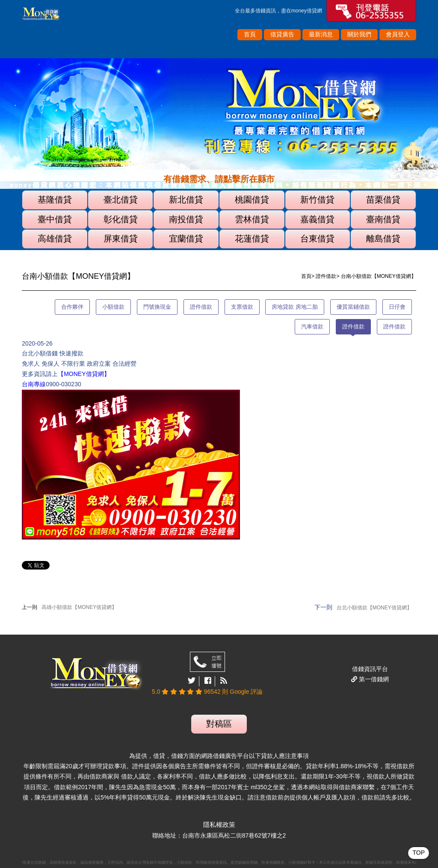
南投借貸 (186, 219)
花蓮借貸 (252, 239)
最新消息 (321, 34)
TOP (419, 853)
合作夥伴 (72, 307)
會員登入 (398, 34)
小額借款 (113, 307)
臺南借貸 (383, 219)
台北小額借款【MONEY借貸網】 (374, 608)
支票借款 (242, 307)
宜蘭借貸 (186, 239)
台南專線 (34, 384)
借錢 (260, 11)
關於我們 (359, 34)
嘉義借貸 (317, 219)
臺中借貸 (55, 219)
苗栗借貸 (383, 200)
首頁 (250, 34)
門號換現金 (157, 307)
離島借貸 (383, 239)
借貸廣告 (282, 34)
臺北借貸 (121, 200)
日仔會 (397, 307)
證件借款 (326, 276)
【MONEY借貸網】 (84, 374)
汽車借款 (312, 327)
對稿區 (219, 724)
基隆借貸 (55, 200)
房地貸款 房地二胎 (295, 307)
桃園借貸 (252, 200)
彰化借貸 (121, 219)
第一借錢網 (373, 679)
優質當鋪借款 (353, 307)
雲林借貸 (252, 219)
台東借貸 (317, 239)
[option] (219, 124)
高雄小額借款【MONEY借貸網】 (79, 607)
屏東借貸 (121, 239)
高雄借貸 (55, 239)
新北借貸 (186, 200)
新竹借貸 (317, 200)
